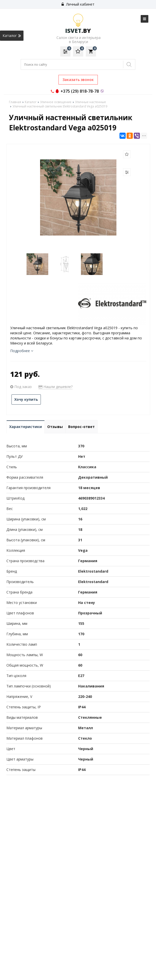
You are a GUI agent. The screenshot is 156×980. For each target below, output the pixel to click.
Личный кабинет (78, 4)
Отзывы (55, 427)
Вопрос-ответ (81, 427)
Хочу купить (26, 399)
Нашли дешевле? (56, 387)
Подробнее (22, 351)
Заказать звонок (78, 80)
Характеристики (26, 427)
